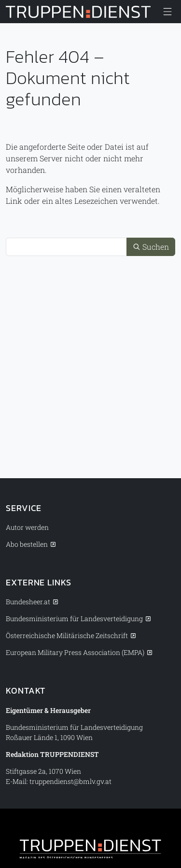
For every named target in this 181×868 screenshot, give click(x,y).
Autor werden (27, 527)
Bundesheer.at (28, 602)
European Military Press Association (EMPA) (75, 652)
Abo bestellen (27, 544)
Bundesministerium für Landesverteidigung (74, 619)
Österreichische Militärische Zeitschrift (67, 635)
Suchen (151, 247)
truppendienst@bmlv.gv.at (70, 781)
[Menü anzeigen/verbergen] (167, 12)
